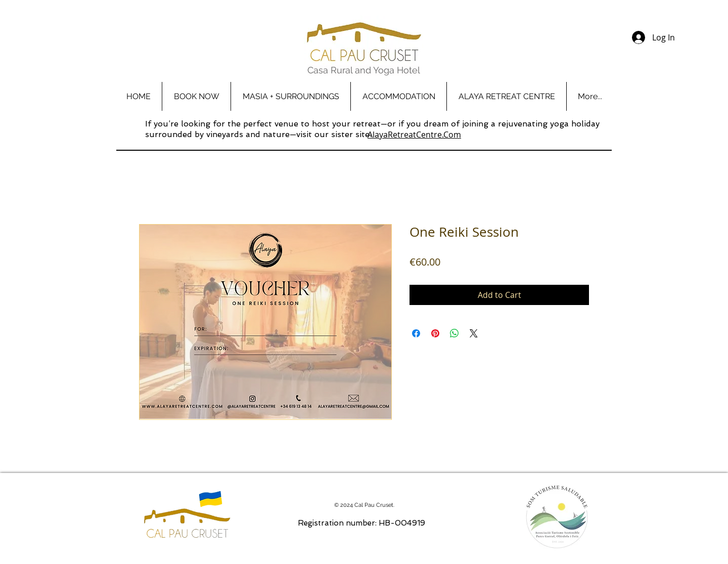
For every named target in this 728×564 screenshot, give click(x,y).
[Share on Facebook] (416, 333)
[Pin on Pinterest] (435, 333)
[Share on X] (474, 333)
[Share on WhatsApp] (454, 333)
